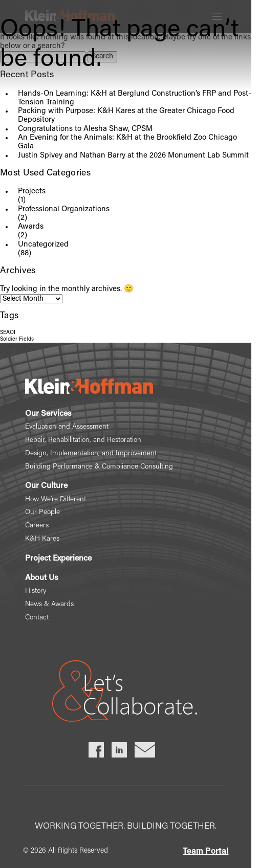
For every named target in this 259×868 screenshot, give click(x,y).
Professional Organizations (64, 209)
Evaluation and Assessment (67, 427)
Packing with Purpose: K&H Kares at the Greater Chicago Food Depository (126, 116)
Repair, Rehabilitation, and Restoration (83, 440)
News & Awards (49, 605)
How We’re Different (56, 500)
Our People (42, 513)
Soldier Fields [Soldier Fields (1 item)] (17, 339)
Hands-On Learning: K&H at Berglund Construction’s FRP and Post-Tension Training (135, 98)
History (36, 591)
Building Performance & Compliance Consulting (99, 467)
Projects (32, 192)
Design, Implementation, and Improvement (91, 454)
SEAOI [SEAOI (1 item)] (8, 333)
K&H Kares (42, 539)
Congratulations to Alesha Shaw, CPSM (85, 129)
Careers (37, 526)
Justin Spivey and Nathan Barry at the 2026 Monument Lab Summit (133, 156)
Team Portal (206, 852)
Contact (37, 618)
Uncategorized (43, 245)
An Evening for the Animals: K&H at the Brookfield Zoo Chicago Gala (127, 142)
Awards (31, 227)
